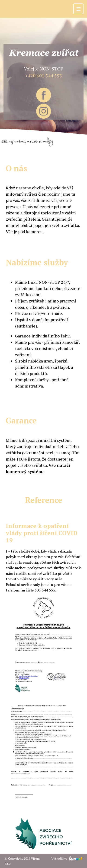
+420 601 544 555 (44, 76)
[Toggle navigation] (78, 9)
